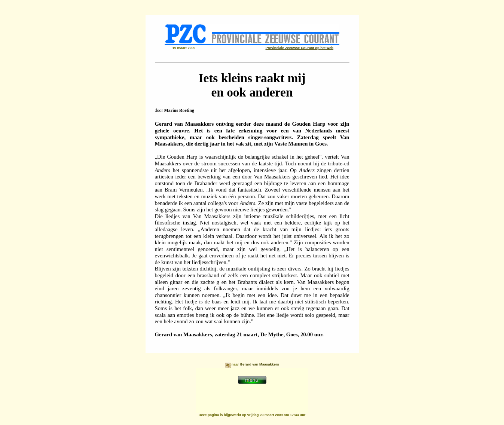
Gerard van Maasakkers (259, 364)
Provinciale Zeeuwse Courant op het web (300, 48)
